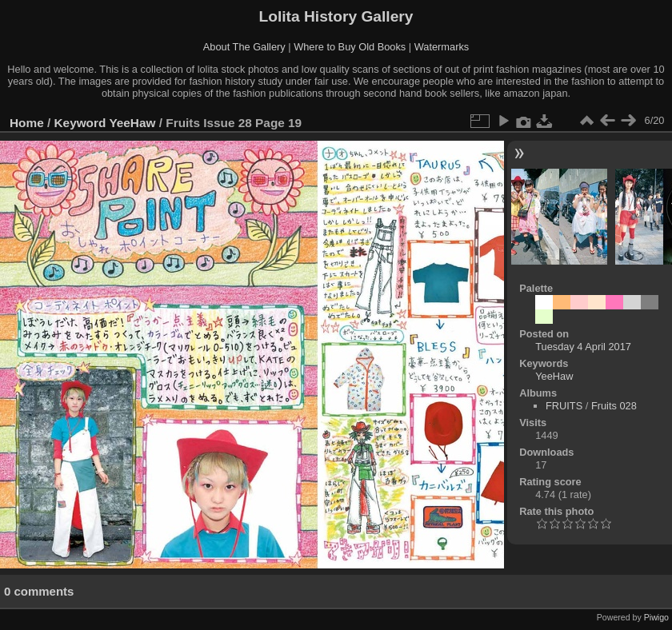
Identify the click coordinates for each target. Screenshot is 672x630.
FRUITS (564, 406)
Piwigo (656, 617)
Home (27, 123)
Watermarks (442, 47)
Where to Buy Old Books (350, 47)
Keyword (80, 123)
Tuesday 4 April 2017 (583, 347)
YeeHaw (132, 123)
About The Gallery (244, 47)
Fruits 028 (614, 406)
